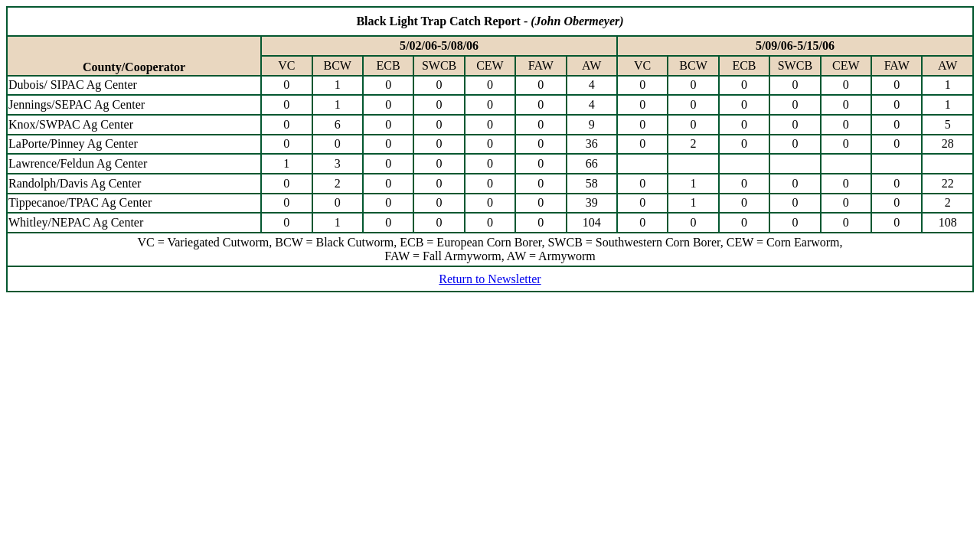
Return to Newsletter (490, 279)
